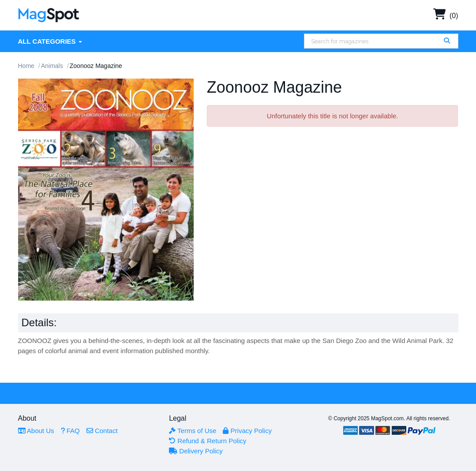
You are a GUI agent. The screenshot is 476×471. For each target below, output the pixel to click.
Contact (102, 431)
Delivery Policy (196, 451)
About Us (36, 431)
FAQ (70, 431)
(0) (446, 16)
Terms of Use (193, 431)
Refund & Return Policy (208, 441)
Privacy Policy (247, 431)
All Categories (50, 41)
